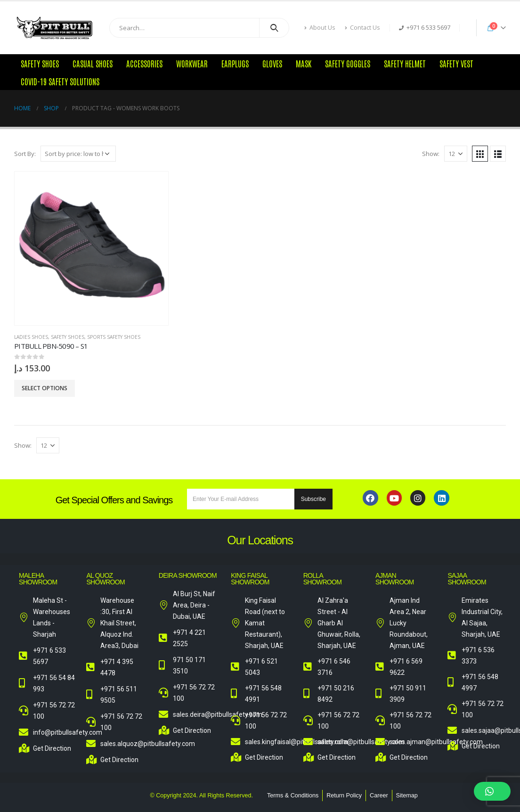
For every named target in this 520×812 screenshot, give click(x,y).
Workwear (192, 63)
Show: (431, 154)
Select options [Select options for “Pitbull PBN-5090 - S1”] (45, 388)
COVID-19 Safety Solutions (60, 81)
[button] (492, 791)
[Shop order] (78, 154)
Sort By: (25, 154)
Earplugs (235, 63)
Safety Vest (456, 63)
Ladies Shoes (31, 337)
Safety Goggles (348, 63)
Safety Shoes (40, 63)
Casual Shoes (93, 63)
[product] (91, 248)
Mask (304, 63)
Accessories (144, 63)
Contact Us (362, 28)
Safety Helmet (405, 63)
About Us (320, 28)
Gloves (272, 63)
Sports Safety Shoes (114, 337)
